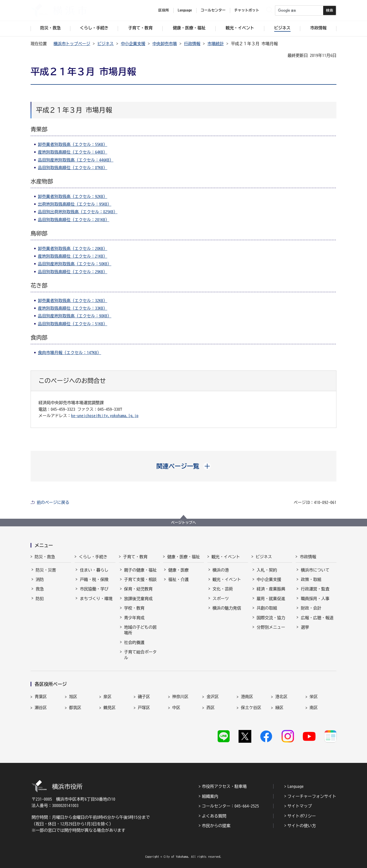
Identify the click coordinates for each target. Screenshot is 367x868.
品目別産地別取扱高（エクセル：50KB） (75, 264)
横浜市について (315, 570)
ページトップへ (183, 523)
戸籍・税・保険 (94, 579)
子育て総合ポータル (140, 655)
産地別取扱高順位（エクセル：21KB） (73, 256)
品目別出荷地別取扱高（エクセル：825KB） (78, 212)
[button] (184, 466)
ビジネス (106, 44)
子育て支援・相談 (140, 579)
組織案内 (210, 796)
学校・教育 (134, 608)
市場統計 (216, 44)
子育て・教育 (135, 557)
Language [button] (185, 10)
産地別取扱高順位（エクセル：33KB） (73, 308)
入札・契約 (267, 570)
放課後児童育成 (138, 599)
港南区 (247, 697)
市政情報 (308, 557)
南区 (314, 708)
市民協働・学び (94, 589)
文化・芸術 (223, 589)
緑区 (279, 708)
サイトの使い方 (302, 826)
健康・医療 (178, 570)
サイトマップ (300, 806)
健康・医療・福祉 (183, 557)
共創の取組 (267, 608)
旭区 (73, 697)
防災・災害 (46, 570)
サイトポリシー (302, 816)
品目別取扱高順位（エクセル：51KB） (73, 324)
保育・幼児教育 (138, 589)
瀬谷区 (41, 708)
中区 (176, 708)
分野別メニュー (271, 627)
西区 (211, 708)
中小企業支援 (133, 44)
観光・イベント (226, 557)
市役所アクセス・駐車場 (224, 786)
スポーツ (221, 599)
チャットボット (247, 10)
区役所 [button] (164, 10)
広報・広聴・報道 (317, 618)
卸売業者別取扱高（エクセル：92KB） (73, 196)
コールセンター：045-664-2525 (230, 806)
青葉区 (41, 697)
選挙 (305, 627)
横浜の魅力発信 (227, 608)
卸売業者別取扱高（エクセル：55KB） (73, 144)
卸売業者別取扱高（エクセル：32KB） (73, 301)
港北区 (281, 697)
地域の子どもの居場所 (140, 630)
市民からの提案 (216, 826)
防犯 (40, 599)
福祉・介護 (178, 579)
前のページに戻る (53, 502)
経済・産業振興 (271, 589)
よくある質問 (214, 816)
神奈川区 (180, 697)
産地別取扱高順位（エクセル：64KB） (73, 152)
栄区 (314, 697)
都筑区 (75, 708)
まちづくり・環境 (96, 599)
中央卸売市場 (165, 44)
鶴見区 (110, 708)
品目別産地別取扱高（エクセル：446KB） (76, 160)
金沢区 (213, 697)
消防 (40, 579)
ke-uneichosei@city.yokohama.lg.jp (105, 416)
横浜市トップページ (72, 44)
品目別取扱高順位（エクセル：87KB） (73, 168)
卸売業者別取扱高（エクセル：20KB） (73, 249)
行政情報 (192, 44)
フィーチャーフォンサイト (312, 796)
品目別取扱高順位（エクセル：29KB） (73, 272)
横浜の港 (221, 570)
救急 (40, 589)
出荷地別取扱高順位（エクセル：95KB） (75, 204)
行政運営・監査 (315, 589)
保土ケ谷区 (251, 708)
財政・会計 (311, 608)
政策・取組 (311, 579)
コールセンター (213, 10)
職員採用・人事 (315, 599)
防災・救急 (45, 557)
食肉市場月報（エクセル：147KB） (70, 353)
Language (296, 786)
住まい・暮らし (94, 570)
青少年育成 (134, 618)
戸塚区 (144, 708)
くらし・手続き (93, 557)
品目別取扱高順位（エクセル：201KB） (74, 220)
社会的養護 (134, 642)
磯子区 (144, 697)
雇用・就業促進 (271, 599)
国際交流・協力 (271, 618)
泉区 (108, 697)
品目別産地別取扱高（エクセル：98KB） (75, 316)
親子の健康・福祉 (140, 570)
